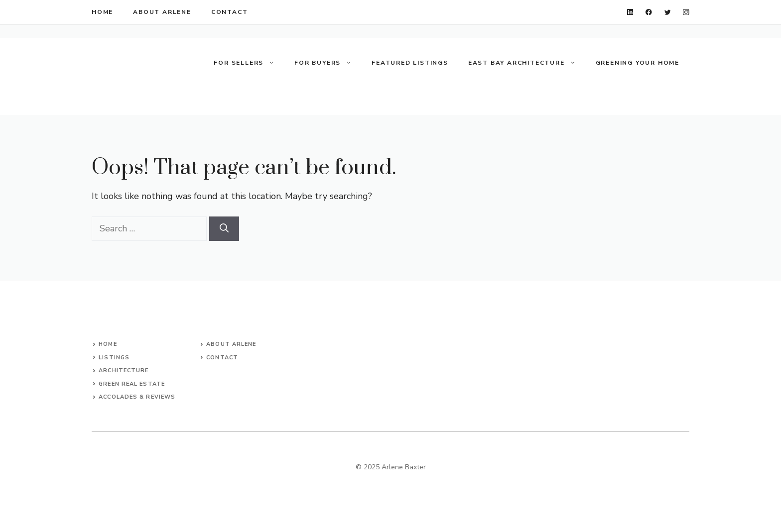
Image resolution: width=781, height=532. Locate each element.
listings (114, 358)
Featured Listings (410, 63)
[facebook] (649, 12)
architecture (124, 371)
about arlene (162, 12)
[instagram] (686, 12)
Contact (222, 358)
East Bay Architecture (527, 63)
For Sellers (249, 63)
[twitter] (668, 12)
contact (230, 12)
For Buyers (328, 63)
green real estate (132, 384)
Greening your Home (638, 63)
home (102, 12)
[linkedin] (630, 12)
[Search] (224, 229)
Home (108, 344)
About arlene (231, 344)
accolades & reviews (137, 397)
